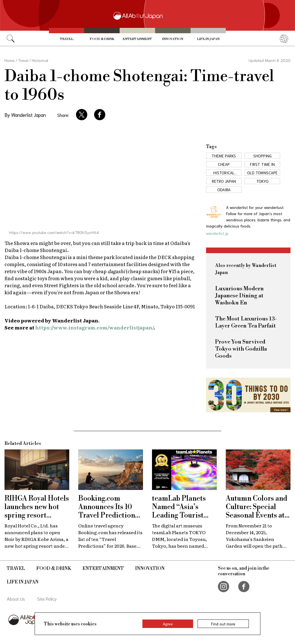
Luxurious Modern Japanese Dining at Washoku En (239, 296)
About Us (16, 599)
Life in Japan (208, 39)
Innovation (173, 39)
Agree (168, 624)
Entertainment (137, 39)
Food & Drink (102, 39)
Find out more (223, 624)
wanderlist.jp (217, 233)
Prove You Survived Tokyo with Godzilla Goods (241, 349)
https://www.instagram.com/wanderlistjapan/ (94, 327)
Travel (67, 39)
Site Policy (47, 599)
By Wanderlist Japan (25, 115)
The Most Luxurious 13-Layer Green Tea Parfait (246, 322)
